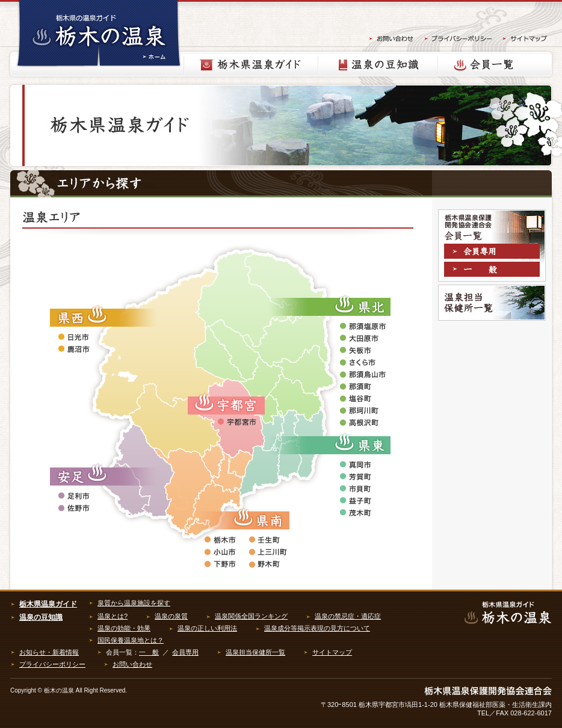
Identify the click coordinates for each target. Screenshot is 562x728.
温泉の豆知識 (378, 64)
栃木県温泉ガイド (251, 64)
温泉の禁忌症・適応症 (348, 616)
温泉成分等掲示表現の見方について (317, 628)
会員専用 (494, 253)
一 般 (149, 652)
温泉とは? (113, 616)
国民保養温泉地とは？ (131, 640)
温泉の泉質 (171, 616)
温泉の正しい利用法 (207, 628)
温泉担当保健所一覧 (492, 303)
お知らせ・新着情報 (49, 652)
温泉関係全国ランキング (251, 616)
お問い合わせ (132, 664)
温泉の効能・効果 (124, 628)
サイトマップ (332, 652)
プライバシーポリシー (52, 664)
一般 (494, 271)
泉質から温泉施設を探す (134, 603)
